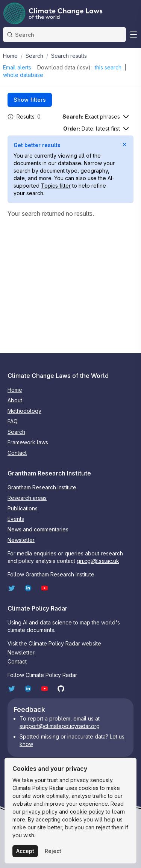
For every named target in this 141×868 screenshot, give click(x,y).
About (15, 400)
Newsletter (21, 540)
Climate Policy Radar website (65, 643)
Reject (53, 851)
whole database (23, 75)
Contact (17, 453)
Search (16, 432)
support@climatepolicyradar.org (60, 726)
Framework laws (28, 442)
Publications (23, 508)
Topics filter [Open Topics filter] (56, 186)
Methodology (24, 411)
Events (16, 519)
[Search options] (96, 117)
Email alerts (17, 67)
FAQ (13, 421)
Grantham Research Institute (42, 487)
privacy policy (40, 812)
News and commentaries (38, 529)
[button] (11, 117)
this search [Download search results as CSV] (108, 67)
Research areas (27, 498)
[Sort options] (97, 129)
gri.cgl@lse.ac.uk (98, 561)
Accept (25, 851)
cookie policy (87, 812)
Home (15, 390)
